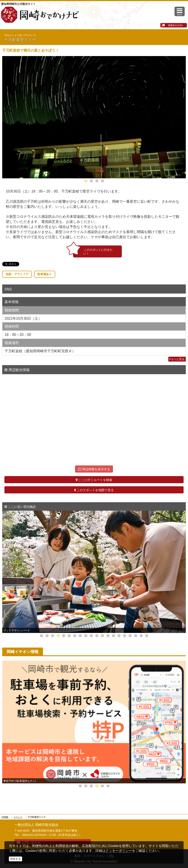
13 (108, 636)
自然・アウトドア (17, 274)
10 (91, 636)
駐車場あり (45, 274)
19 (141, 636)
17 (130, 636)
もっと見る (177, 359)
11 (97, 636)
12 (102, 636)
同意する (16, 859)
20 (147, 636)
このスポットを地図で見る (94, 490)
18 (136, 636)
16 (125, 636)
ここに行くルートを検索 (94, 480)
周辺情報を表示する (94, 469)
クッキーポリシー (119, 851)
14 (113, 636)
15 (119, 636)
